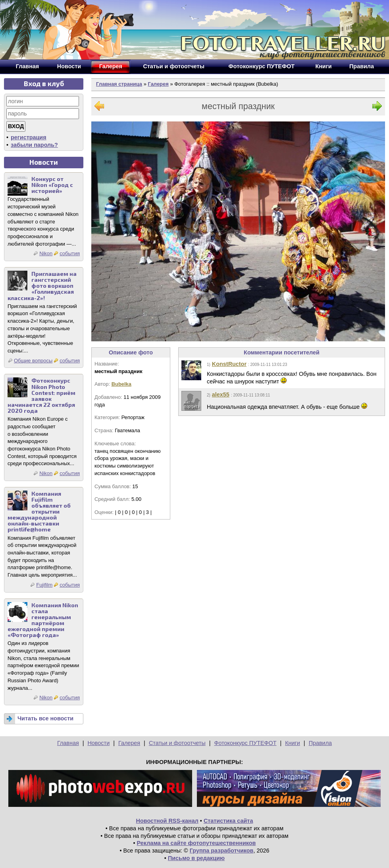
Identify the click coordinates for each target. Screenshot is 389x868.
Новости (98, 743)
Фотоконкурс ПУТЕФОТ (246, 743)
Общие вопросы (33, 361)
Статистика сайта (228, 821)
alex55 (221, 395)
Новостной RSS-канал (167, 821)
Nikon (46, 253)
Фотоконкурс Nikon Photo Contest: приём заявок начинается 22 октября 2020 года (41, 396)
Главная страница (119, 84)
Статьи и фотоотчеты (177, 743)
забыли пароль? (34, 145)
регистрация (29, 137)
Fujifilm (44, 585)
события (70, 253)
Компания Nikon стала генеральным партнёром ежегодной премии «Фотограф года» (43, 620)
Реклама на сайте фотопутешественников (196, 843)
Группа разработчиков (222, 851)
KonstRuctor (229, 364)
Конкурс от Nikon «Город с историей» (52, 185)
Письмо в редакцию (196, 858)
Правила (320, 743)
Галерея (158, 84)
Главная (68, 743)
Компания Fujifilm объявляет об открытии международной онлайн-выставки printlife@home (39, 512)
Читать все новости (45, 718)
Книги (293, 743)
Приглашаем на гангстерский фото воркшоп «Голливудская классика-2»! (42, 286)
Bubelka (121, 384)
